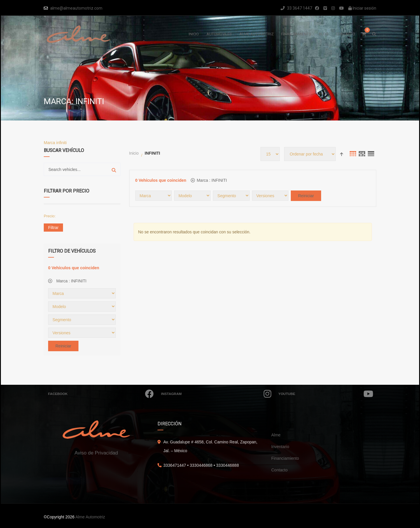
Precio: (50, 216)
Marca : (67, 281)
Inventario (280, 447)
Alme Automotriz (90, 517)
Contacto (279, 470)
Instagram (216, 394)
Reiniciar (63, 346)
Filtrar (53, 228)
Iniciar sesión (362, 8)
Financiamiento (285, 458)
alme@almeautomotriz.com (76, 8)
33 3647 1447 (296, 8)
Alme (276, 435)
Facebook (101, 394)
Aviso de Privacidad (96, 453)
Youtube (326, 394)
